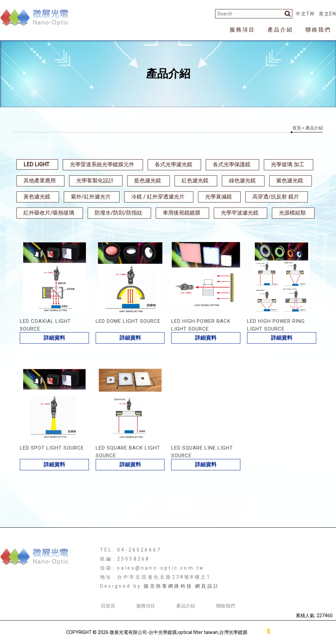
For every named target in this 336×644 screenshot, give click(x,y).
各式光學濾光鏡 (174, 164)
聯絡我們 (318, 30)
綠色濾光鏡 (242, 181)
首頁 (297, 128)
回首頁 (108, 606)
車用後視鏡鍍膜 (182, 213)
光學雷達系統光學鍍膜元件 (102, 164)
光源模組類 (292, 213)
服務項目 (242, 30)
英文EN (327, 14)
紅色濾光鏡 (195, 181)
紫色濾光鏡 (290, 181)
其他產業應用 (40, 181)
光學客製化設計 (95, 181)
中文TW (305, 14)
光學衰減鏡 (219, 197)
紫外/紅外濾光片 (91, 197)
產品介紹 (280, 30)
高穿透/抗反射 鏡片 (276, 197)
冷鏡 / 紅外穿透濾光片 (158, 197)
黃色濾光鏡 (37, 197)
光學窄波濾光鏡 (240, 213)
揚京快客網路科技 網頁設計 (182, 586)
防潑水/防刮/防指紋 (118, 213)
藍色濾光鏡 (148, 181)
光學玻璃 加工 (288, 164)
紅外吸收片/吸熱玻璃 (49, 213)
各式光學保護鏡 (232, 164)
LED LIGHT (36, 164)
